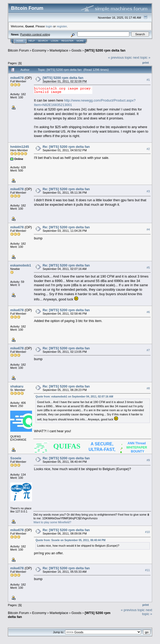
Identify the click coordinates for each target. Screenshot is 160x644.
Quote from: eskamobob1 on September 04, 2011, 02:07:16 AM (74, 397)
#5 (148, 268)
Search (43, 41)
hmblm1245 (20, 147)
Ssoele (16, 458)
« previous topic (120, 57)
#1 (148, 80)
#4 (148, 229)
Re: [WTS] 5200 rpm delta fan (66, 147)
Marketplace (59, 50)
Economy (39, 50)
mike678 (17, 78)
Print (146, 63)
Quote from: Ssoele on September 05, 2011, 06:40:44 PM (70, 540)
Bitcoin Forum (18, 50)
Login (55, 41)
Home (20, 41)
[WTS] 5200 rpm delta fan (105, 50)
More (80, 41)
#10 (147, 532)
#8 (148, 389)
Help (32, 41)
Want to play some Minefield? (52, 522)
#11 (147, 570)
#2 (148, 149)
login (49, 26)
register (62, 26)
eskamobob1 (21, 265)
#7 (148, 350)
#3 (148, 191)
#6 (148, 312)
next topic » (142, 57)
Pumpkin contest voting (35, 34)
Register (67, 41)
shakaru (17, 386)
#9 (148, 460)
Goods (76, 50)
